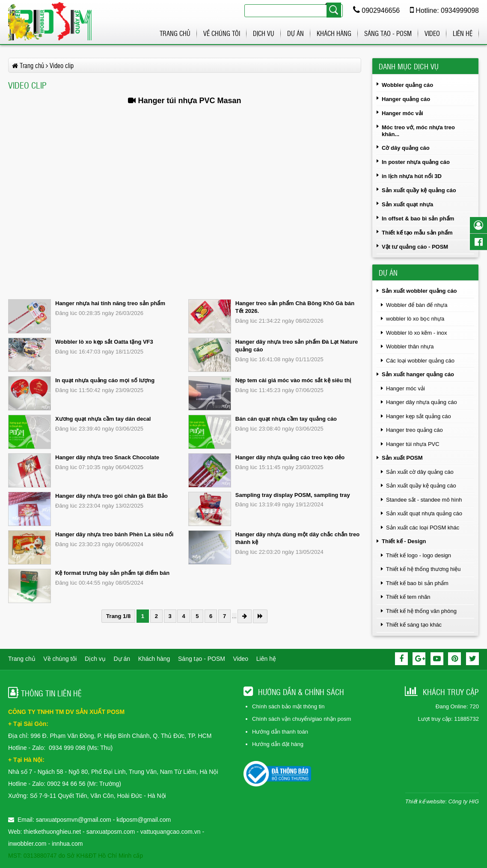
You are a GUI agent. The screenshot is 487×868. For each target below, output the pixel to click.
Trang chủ (175, 33)
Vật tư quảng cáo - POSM (415, 247)
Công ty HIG (463, 801)
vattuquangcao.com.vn (171, 832)
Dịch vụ (264, 33)
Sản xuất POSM (402, 458)
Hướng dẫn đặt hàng (278, 744)
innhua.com (67, 844)
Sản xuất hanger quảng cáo (418, 374)
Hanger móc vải (402, 113)
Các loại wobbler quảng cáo (420, 361)
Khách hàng (334, 33)
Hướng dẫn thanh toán (280, 732)
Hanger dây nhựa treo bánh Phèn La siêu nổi (114, 534)
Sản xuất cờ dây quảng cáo (420, 472)
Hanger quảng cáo (406, 99)
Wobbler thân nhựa (410, 346)
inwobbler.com (28, 844)
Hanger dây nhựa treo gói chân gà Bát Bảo (111, 496)
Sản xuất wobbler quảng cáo (419, 291)
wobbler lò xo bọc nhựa (415, 319)
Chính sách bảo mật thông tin (288, 706)
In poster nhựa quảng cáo (416, 162)
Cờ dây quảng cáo (406, 148)
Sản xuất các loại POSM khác (423, 528)
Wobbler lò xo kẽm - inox (417, 333)
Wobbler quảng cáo (407, 85)
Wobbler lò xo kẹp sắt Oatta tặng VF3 (104, 342)
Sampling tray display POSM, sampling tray (293, 495)
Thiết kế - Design (404, 541)
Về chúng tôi (222, 33)
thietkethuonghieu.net (52, 832)
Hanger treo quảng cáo (414, 430)
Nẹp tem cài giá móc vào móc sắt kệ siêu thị (293, 380)
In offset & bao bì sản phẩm (418, 218)
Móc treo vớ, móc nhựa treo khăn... (418, 131)
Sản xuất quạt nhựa (407, 204)
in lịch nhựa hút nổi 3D (412, 176)
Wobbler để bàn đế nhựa (417, 305)
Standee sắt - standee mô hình (424, 500)
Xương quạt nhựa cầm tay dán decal (103, 419)
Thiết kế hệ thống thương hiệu (423, 569)
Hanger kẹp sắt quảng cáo (419, 416)
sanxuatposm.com (111, 832)
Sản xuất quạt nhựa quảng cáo (424, 513)
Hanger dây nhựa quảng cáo (422, 402)
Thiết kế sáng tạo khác (414, 625)
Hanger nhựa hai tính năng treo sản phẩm (110, 303)
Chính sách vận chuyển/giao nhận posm (301, 719)
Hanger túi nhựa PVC (413, 444)
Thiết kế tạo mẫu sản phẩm (417, 233)
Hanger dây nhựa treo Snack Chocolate (107, 457)
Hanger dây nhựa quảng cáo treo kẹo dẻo (290, 457)
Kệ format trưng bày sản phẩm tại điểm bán (112, 573)
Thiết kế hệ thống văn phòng (421, 611)
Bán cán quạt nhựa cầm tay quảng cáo (286, 419)
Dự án (295, 33)
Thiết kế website (425, 801)
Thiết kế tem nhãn (408, 597)
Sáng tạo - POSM (388, 33)
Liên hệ (463, 33)
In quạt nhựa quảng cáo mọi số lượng (105, 380)
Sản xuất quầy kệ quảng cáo (419, 190)
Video (432, 33)
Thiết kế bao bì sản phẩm (417, 583)
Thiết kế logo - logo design (419, 555)
